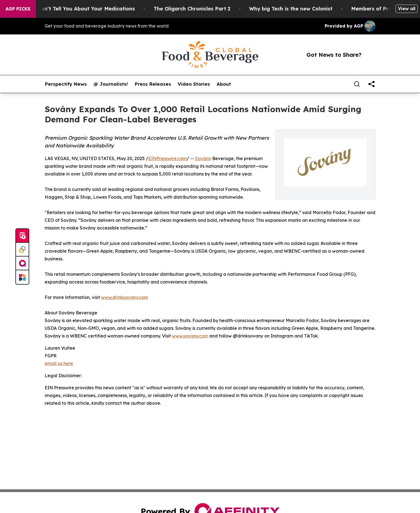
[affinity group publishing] (22, 263)
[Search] (357, 84)
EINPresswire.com (167, 158)
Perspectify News (66, 84)
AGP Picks (18, 9)
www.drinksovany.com (125, 297)
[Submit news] (22, 236)
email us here (59, 363)
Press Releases (153, 84)
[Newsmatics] (22, 277)
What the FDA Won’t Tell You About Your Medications (71, 9)
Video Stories (194, 84)
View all (407, 9)
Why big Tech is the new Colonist (295, 9)
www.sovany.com (190, 336)
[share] (371, 84)
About (224, 84)
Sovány (203, 158)
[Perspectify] (22, 250)
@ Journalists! (111, 84)
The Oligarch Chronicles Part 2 (196, 9)
